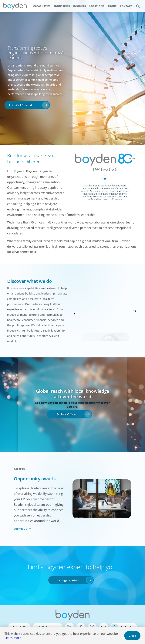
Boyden (15, 6)
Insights (80, 6)
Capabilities (42, 6)
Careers (19, 469)
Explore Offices (67, 414)
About (112, 6)
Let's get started (68, 580)
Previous (76, 314)
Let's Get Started (20, 105)
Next (135, 311)
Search (136, 4)
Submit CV (20, 529)
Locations (97, 6)
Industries (62, 6)
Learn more (13, 638)
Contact (126, 6)
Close (132, 636)
